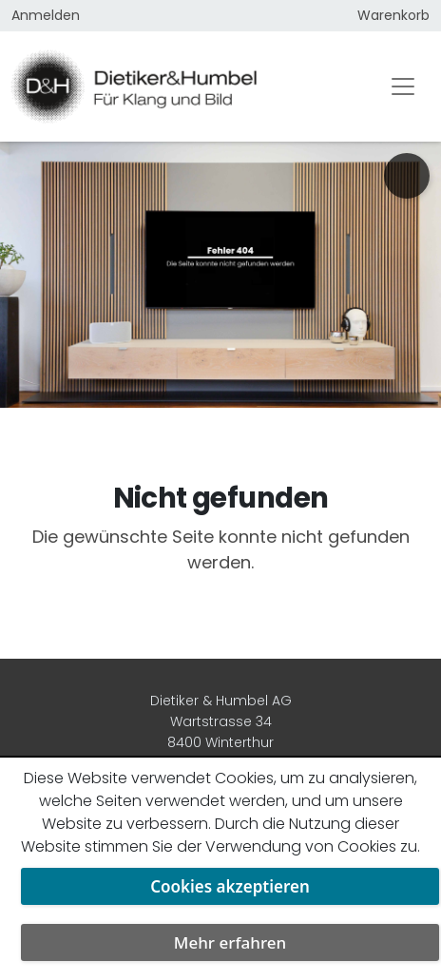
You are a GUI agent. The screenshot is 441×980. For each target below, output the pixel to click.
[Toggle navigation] (403, 86)
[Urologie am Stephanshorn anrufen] (407, 176)
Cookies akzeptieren (230, 886)
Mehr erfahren (230, 942)
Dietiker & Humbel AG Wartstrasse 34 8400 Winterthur (221, 722)
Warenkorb (393, 15)
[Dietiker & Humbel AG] (182, 86)
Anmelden (46, 15)
